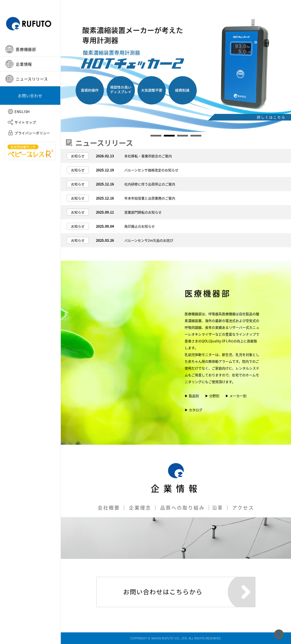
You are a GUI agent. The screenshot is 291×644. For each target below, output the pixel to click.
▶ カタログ (193, 410)
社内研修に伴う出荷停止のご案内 (150, 184)
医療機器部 (208, 296)
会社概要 (109, 508)
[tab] (30, 49)
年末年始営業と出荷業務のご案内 (150, 198)
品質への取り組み (182, 508)
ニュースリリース (32, 79)
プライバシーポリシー (32, 133)
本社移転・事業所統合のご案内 (148, 156)
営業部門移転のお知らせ (143, 212)
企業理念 (140, 508)
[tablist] (30, 73)
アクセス (243, 508)
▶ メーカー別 (236, 396)
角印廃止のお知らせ (140, 226)
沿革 (218, 508)
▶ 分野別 (212, 396)
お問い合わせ (30, 96)
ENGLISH (22, 112)
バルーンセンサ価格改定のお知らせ (151, 170)
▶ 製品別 (192, 396)
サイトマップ (25, 122)
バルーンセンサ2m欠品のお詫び (149, 240)
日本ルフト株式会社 (30, 21)
